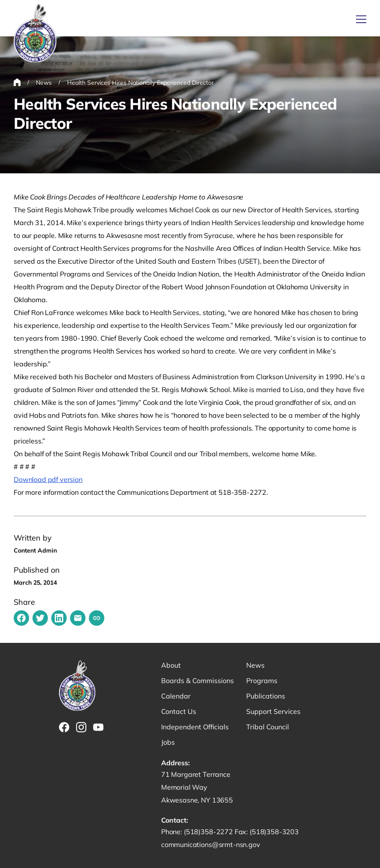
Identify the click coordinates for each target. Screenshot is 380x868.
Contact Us (179, 711)
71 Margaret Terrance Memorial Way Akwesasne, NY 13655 (197, 787)
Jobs (168, 742)
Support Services (273, 711)
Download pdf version (48, 479)
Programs (262, 681)
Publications (266, 696)
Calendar (176, 696)
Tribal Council (268, 727)
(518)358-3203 (274, 832)
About (171, 665)
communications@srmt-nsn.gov (211, 844)
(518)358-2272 (209, 832)
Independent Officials (195, 727)
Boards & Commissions (197, 681)
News (255, 665)
